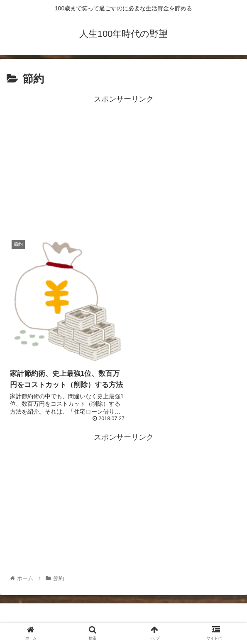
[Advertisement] (124, 164)
